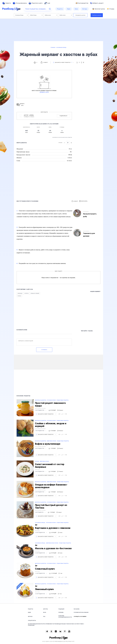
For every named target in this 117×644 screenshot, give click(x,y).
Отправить (44, 350)
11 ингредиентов (41, 573)
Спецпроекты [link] (32, 621)
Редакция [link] (61, 609)
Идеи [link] (29, 612)
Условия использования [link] (81, 612)
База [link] (45, 612)
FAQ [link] (44, 617)
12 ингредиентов (41, 594)
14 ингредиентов (41, 553)
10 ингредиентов (41, 533)
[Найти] (50, 9)
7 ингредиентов (41, 431)
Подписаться (63, 116)
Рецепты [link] (31, 609)
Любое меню (66, 15)
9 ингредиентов (41, 472)
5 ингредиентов (41, 410)
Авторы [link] (46, 609)
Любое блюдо (36, 15)
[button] (83, 201)
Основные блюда (22, 15)
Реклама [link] (61, 612)
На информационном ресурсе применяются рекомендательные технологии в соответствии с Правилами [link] (56, 625)
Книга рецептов (82, 3)
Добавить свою (44, 92)
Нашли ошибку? (95, 291)
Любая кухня (51, 15)
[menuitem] (7, 3)
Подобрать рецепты (97, 15)
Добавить (97, 3)
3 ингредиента (40, 512)
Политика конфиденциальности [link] (65, 616)
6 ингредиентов (41, 448)
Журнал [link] (30, 617)
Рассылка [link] (77, 609)
